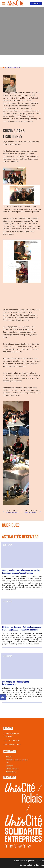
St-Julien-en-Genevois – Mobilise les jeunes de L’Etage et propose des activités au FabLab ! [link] (22, 628)
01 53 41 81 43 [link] (14, 740)
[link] (3, 697)
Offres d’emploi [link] (12, 769)
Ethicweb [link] (40, 865)
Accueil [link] (9, 757)
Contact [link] (9, 766)
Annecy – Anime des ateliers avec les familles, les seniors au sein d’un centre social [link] (22, 572)
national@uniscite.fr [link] (12, 745)
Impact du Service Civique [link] (17, 760)
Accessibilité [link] (11, 772)
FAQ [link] (8, 763)
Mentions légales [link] (37, 861)
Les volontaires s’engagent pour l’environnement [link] (16, 683)
